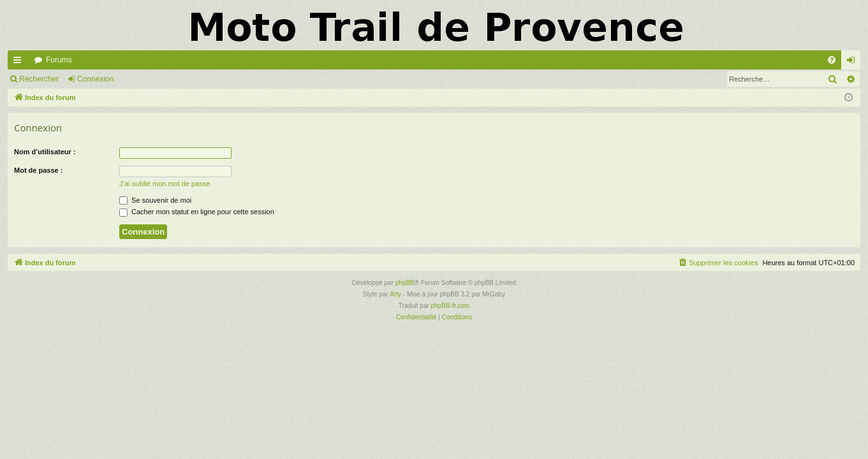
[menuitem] (832, 60)
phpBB (405, 283)
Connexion (95, 79)
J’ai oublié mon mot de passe (165, 184)
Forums (59, 60)
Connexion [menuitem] (854, 62)
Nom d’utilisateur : (45, 152)
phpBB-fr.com (451, 306)
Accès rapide (20, 62)
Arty (395, 294)
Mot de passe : (38, 170)
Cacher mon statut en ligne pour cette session (197, 212)
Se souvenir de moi (155, 200)
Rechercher (39, 79)
